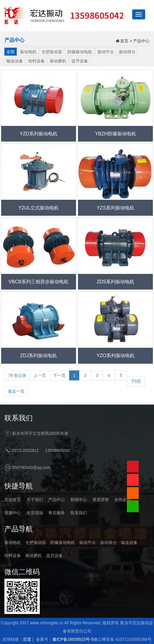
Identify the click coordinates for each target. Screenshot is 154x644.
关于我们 (35, 500)
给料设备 (37, 61)
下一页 (59, 375)
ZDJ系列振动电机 (39, 355)
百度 (27, 639)
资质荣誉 (101, 500)
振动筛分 (127, 52)
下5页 (136, 381)
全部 (11, 52)
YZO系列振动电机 (116, 355)
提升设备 (80, 61)
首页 (124, 41)
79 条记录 (17, 375)
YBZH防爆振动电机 (116, 134)
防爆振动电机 (80, 52)
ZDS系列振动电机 (115, 282)
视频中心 (13, 513)
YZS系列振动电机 (116, 208)
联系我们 (79, 513)
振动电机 (28, 52)
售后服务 (57, 513)
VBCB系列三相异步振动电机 (39, 282)
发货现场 (35, 513)
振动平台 (106, 52)
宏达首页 (13, 500)
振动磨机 (58, 61)
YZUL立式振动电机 (38, 208)
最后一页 (16, 391)
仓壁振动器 (52, 52)
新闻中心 (79, 500)
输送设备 (15, 61)
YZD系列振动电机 (39, 134)
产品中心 (141, 41)
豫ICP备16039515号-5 (73, 639)
